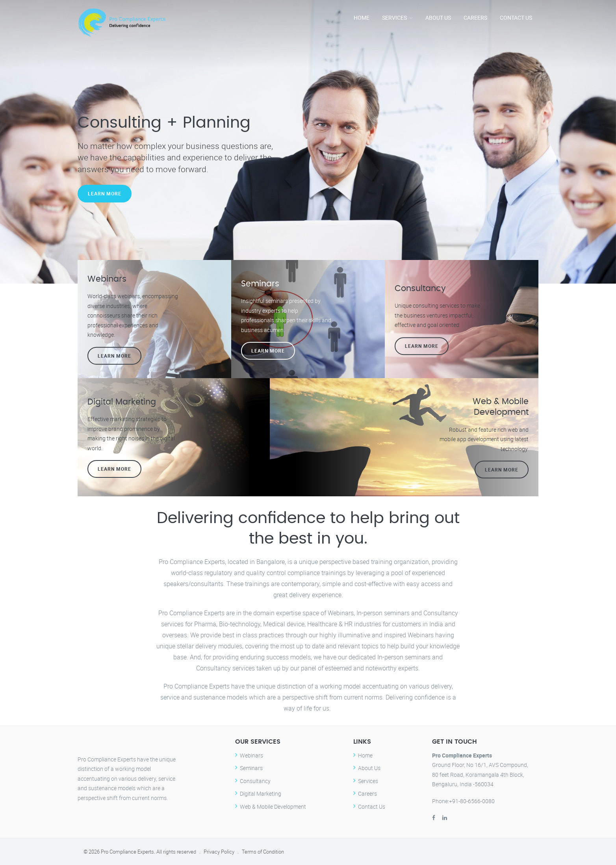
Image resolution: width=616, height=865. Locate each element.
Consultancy (255, 781)
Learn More (105, 195)
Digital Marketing (261, 794)
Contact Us (516, 18)
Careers (475, 18)
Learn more (114, 356)
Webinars (251, 755)
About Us (438, 18)
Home (362, 18)
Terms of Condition (263, 852)
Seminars (251, 768)
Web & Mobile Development (273, 807)
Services (394, 18)
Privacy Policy (219, 852)
